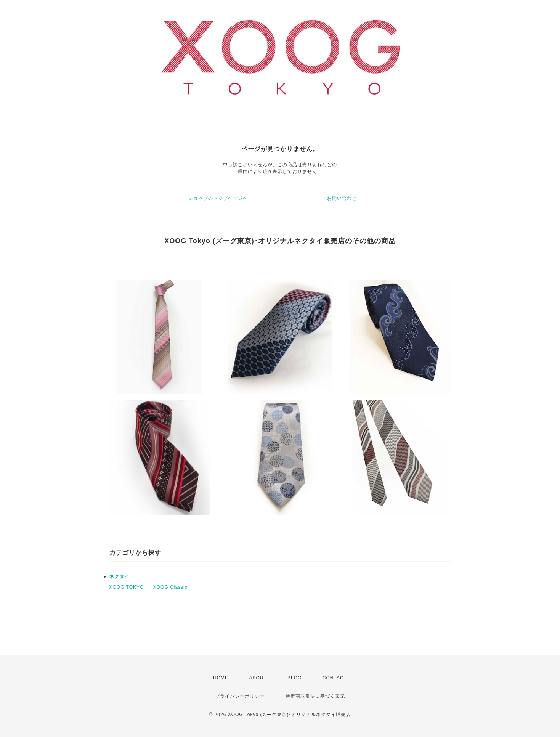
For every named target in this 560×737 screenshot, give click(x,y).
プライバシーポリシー (240, 696)
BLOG (294, 678)
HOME (221, 678)
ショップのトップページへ (218, 198)
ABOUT (258, 678)
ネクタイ (119, 576)
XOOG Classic (170, 587)
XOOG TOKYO (127, 587)
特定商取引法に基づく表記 (315, 696)
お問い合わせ (342, 198)
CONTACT (335, 678)
